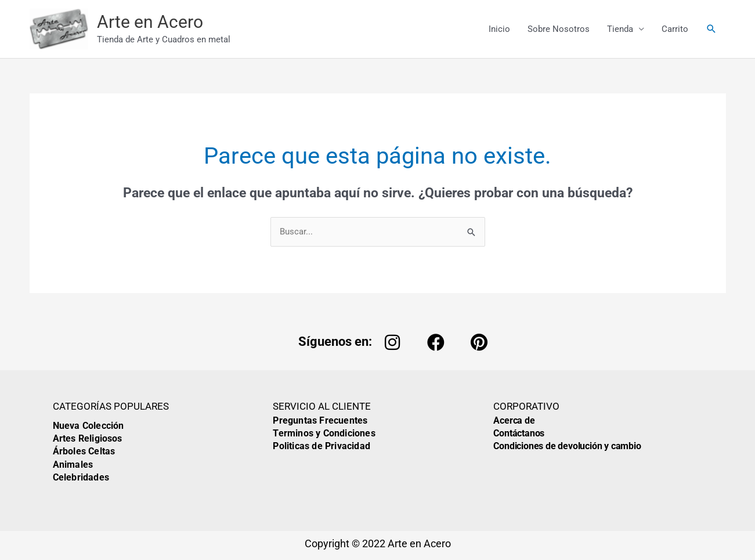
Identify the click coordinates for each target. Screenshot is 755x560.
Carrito (675, 30)
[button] (711, 30)
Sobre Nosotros (559, 30)
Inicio (499, 30)
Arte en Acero (155, 24)
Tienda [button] (620, 30)
